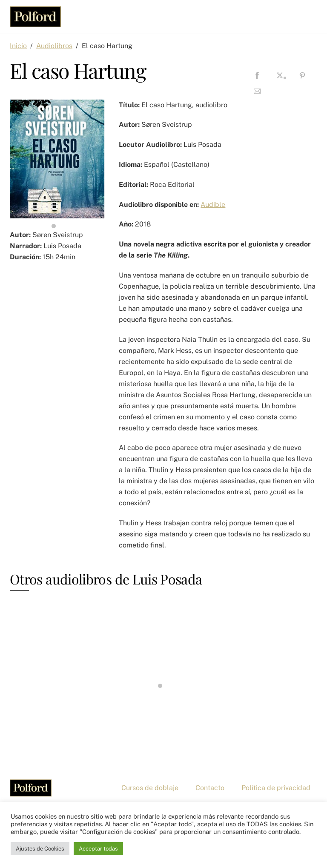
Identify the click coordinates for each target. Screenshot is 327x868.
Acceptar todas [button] (98, 849)
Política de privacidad (276, 788)
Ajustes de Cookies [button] (40, 849)
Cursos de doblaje (150, 788)
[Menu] (305, 11)
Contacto (210, 788)
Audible (213, 205)
